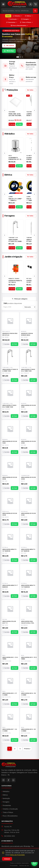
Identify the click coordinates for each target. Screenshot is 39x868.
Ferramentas (12, 22)
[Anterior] (5, 113)
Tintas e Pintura (26, 22)
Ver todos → (31, 136)
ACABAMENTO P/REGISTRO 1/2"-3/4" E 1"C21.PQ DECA (16, 161)
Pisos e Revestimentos (19, 25)
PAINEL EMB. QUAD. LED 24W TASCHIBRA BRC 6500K (15, 117)
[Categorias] (3, 4)
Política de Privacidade (17, 855)
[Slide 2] (20, 57)
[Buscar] (35, 11)
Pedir (19, 126)
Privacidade (14, 866)
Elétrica (29, 16)
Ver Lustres (9, 46)
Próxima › (27, 749)
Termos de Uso (24, 866)
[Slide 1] (18, 57)
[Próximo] (34, 113)
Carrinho (12, 126)
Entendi (7, 859)
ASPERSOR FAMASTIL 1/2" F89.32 (15, 284)
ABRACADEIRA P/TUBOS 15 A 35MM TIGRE (15, 243)
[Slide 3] (22, 57)
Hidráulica (17, 16)
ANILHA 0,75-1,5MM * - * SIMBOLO (15, 202)
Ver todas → (31, 92)
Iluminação (13, 19)
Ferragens (26, 19)
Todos (8, 16)
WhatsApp (9, 51)
